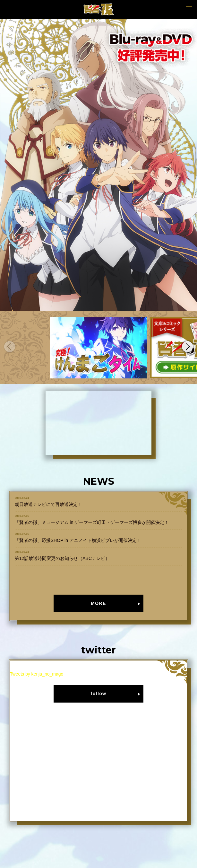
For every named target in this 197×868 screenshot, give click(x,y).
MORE (98, 603)
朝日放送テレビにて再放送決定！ (48, 504)
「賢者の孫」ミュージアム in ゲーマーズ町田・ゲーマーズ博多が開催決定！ (92, 522)
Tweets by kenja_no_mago (37, 674)
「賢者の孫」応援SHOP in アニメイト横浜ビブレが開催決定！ (78, 540)
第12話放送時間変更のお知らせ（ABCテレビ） (62, 558)
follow (99, 694)
